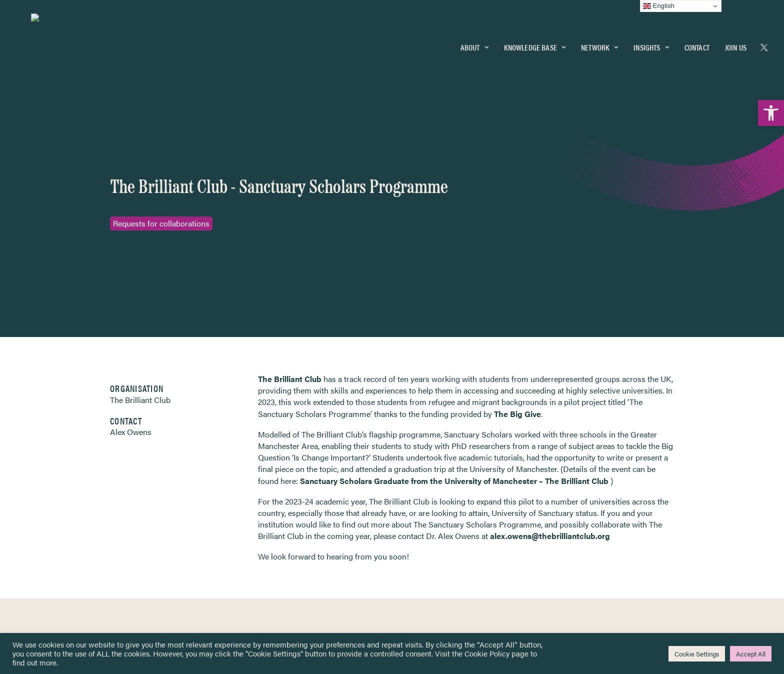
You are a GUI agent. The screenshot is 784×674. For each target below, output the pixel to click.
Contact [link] (697, 43)
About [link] (474, 43)
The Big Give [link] (517, 270)
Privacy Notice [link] (422, 496)
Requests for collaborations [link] (161, 152)
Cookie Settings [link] (697, 654)
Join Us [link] (736, 43)
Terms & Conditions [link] (429, 508)
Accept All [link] (751, 654)
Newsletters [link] (60, 541)
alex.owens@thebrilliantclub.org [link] (550, 392)
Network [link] (599, 43)
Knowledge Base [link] (535, 43)
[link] (771, 113)
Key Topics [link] (416, 584)
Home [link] (45, 496)
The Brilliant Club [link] (290, 235)
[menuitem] (474, 43)
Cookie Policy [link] (487, 653)
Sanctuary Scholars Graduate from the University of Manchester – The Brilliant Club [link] (454, 337)
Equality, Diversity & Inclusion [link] (442, 520)
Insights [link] (651, 43)
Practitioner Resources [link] (433, 572)
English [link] (659, 6)
